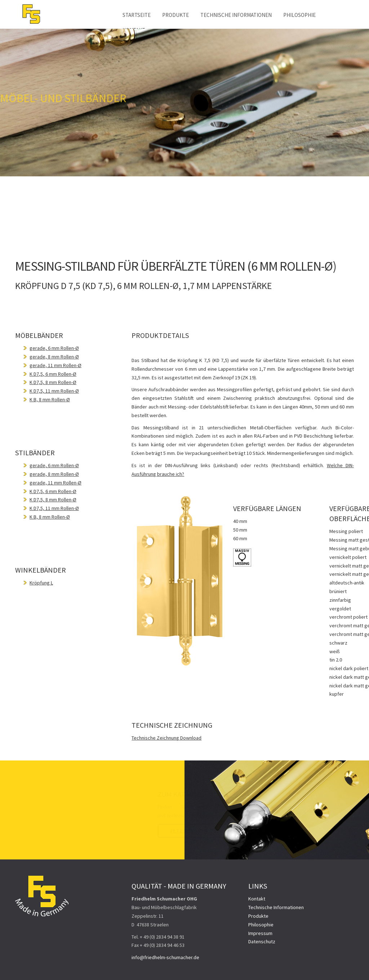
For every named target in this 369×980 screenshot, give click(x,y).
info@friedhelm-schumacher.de (165, 957)
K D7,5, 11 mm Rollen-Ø (54, 391)
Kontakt (257, 899)
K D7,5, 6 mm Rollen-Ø (53, 374)
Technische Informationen (236, 15)
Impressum (260, 933)
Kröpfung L (41, 583)
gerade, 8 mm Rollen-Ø (54, 357)
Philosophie (299, 15)
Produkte (175, 15)
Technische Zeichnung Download (166, 738)
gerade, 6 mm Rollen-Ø (54, 348)
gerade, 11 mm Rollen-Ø (55, 365)
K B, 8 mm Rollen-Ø (50, 399)
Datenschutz (262, 941)
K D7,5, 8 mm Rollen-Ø (53, 382)
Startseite (137, 15)
